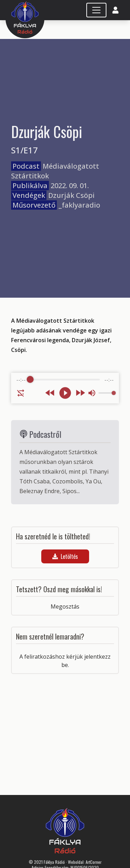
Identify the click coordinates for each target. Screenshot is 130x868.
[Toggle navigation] (96, 10)
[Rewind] (50, 393)
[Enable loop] (21, 393)
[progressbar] (65, 380)
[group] (65, 388)
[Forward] (80, 393)
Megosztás (65, 606)
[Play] (65, 393)
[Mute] (92, 393)
